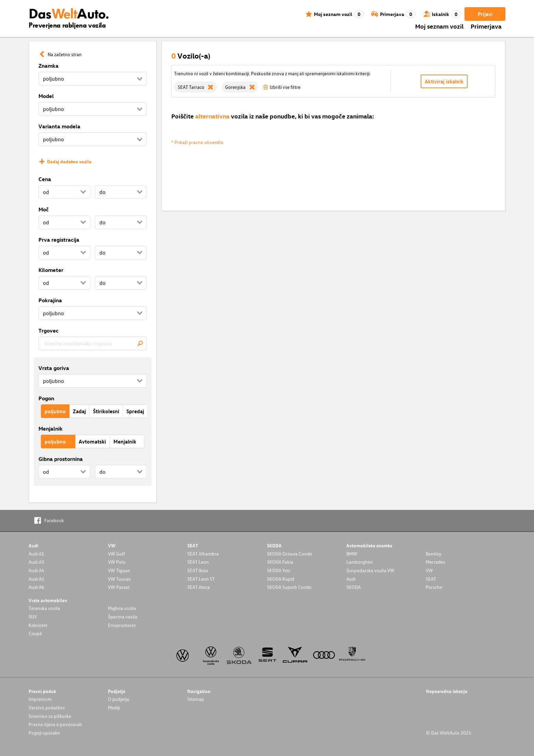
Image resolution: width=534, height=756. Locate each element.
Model (46, 96)
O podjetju (119, 699)
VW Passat (119, 587)
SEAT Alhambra (203, 554)
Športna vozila (123, 617)
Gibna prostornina (61, 459)
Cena (45, 179)
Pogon (46, 398)
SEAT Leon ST (201, 579)
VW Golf (116, 554)
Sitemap (196, 699)
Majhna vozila (122, 608)
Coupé (35, 633)
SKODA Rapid (281, 579)
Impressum (40, 699)
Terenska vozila (44, 608)
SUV (33, 617)
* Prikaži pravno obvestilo (197, 142)
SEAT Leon (198, 562)
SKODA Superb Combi (289, 587)
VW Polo (117, 562)
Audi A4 (36, 570)
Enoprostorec (122, 625)
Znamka (49, 66)
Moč (44, 209)
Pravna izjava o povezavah (55, 724)
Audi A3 (36, 562)
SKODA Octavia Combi (289, 554)
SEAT (431, 579)
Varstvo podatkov (47, 707)
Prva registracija (59, 240)
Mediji (114, 707)
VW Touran (119, 579)
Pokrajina (50, 300)
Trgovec (49, 331)
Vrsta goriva (54, 368)
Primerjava (486, 26)
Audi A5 (36, 579)
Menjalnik (51, 429)
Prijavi (485, 14)
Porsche (434, 587)
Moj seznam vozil (439, 26)
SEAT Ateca (199, 587)
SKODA (354, 587)
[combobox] (93, 343)
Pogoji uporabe (44, 733)
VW (429, 570)
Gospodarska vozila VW (370, 570)
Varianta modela (59, 126)
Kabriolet (38, 625)
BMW (352, 554)
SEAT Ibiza (198, 570)
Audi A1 (36, 554)
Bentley (434, 554)
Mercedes (435, 562)
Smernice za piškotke (50, 716)
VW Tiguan (119, 570)
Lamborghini (359, 562)
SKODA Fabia (280, 562)
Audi (351, 579)
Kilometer (51, 270)
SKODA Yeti (278, 570)
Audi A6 (36, 587)
